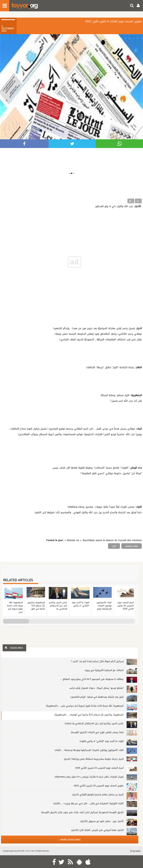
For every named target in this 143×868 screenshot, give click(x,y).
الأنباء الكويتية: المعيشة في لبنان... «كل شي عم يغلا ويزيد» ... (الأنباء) (88, 803)
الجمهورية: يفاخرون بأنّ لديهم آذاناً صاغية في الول (36, 606)
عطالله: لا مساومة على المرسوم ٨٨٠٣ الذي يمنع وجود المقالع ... (92, 679)
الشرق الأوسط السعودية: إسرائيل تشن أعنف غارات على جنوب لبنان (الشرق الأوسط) (82, 812)
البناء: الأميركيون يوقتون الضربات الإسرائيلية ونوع (104, 606)
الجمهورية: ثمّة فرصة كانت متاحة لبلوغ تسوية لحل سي (15, 607)
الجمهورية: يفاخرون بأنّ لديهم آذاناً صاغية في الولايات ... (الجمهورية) (89, 715)
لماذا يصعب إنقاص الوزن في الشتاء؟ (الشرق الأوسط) (97, 732)
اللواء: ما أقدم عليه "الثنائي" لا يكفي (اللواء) (102, 741)
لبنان (114, 546)
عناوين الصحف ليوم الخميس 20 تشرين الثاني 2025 (99, 786)
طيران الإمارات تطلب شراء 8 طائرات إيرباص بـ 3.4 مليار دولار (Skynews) (89, 777)
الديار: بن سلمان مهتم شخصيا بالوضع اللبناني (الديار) (98, 795)
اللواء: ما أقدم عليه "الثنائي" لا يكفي (81, 604)
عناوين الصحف (132, 546)
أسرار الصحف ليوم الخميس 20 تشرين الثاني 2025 (126, 606)
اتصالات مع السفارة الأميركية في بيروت (104, 670)
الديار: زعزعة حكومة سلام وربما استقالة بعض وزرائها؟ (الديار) (94, 759)
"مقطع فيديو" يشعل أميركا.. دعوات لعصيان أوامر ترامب (96, 688)
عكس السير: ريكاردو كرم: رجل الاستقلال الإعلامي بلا (58, 606)
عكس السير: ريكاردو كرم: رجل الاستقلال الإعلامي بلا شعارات (94, 723)
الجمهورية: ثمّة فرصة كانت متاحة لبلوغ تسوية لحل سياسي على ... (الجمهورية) (85, 706)
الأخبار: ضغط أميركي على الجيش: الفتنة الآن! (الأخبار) (98, 830)
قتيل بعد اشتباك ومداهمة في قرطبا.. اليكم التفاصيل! (97, 697)
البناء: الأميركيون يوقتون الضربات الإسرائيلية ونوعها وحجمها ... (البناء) (89, 750)
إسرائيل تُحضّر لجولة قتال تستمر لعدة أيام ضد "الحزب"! (97, 661)
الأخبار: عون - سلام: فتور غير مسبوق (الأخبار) (102, 821)
